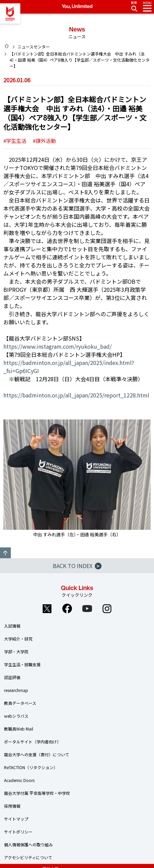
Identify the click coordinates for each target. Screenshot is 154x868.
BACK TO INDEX (77, 566)
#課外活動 (44, 141)
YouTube (87, 609)
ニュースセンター (34, 47)
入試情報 (12, 626)
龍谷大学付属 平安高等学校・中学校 (37, 793)
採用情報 (12, 806)
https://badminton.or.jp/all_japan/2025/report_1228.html (76, 395)
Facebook (67, 609)
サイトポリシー (18, 832)
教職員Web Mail (19, 729)
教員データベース (20, 703)
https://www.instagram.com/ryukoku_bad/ (58, 346)
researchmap (16, 690)
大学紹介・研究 (18, 639)
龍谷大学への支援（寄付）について (37, 754)
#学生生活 (15, 141)
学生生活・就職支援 (22, 664)
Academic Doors (19, 780)
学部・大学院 (16, 652)
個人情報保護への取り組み (28, 844)
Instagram (107, 609)
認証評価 (12, 677)
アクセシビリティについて (28, 857)
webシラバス (16, 716)
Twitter (47, 609)
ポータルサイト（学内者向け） (32, 742)
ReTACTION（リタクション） (31, 767)
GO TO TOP (5, 553)
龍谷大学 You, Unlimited (10, 14)
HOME (7, 46)
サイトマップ (16, 819)
